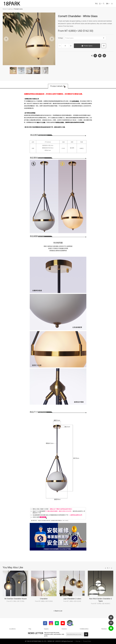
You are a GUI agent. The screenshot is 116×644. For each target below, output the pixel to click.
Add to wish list (104, 46)
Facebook (95, 56)
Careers (64, 629)
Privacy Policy (87, 641)
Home (4, 9)
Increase (71, 46)
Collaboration (84, 629)
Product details (56, 86)
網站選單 (112, 4)
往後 (112, 568)
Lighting (10, 9)
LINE (100, 56)
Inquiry (46, 629)
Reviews (104, 629)
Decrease (60, 46)
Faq (30, 629)
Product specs (85, 38)
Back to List (59, 611)
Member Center (100, 4)
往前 (105, 568)
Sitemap (78, 641)
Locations (12, 629)
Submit (86, 634)
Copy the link (104, 55)
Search (104, 4)
